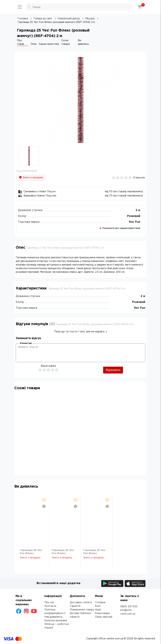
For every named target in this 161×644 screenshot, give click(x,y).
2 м (138, 210)
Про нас (49, 602)
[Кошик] (140, 7)
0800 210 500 (129, 607)
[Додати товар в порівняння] (44, 506)
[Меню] (20, 7)
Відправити (113, 370)
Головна (100, 602)
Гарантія (75, 606)
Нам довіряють (53, 617)
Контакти (50, 606)
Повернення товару (82, 610)
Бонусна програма (56, 621)
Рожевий (134, 216)
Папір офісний (104, 617)
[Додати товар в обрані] (44, 500)
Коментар (26, 343)
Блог (98, 606)
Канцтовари (102, 613)
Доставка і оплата (81, 602)
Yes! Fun (134, 222)
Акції (98, 610)
